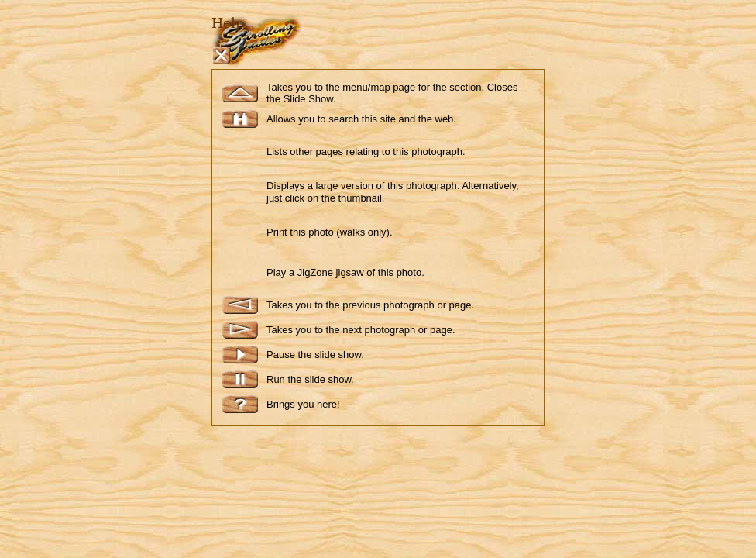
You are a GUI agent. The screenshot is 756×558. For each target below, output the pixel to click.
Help (228, 23)
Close (221, 55)
